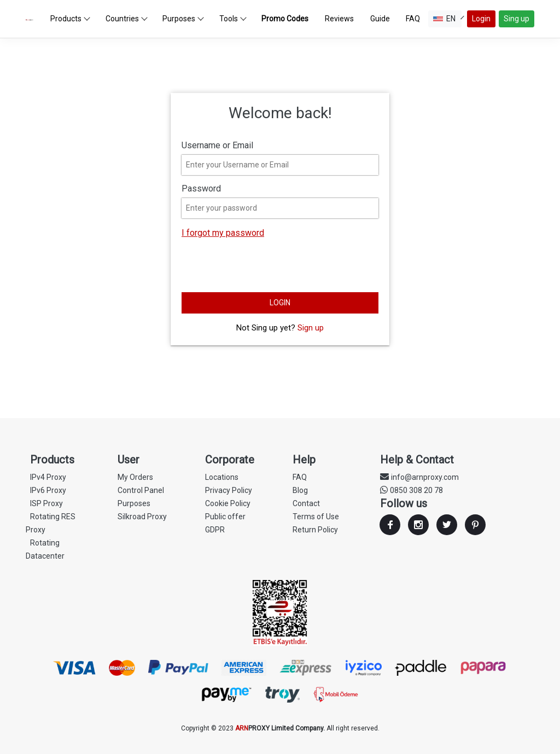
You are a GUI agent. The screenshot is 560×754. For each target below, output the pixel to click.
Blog (300, 490)
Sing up (517, 19)
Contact (306, 503)
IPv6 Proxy (48, 490)
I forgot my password (223, 233)
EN (447, 19)
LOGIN (280, 303)
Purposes (183, 19)
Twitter (447, 525)
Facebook (390, 525)
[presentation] (265, 266)
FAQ (300, 477)
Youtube (475, 525)
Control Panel (141, 490)
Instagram (418, 525)
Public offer (225, 517)
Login (481, 19)
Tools (233, 19)
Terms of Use (316, 517)
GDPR (215, 530)
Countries (127, 19)
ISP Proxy (46, 503)
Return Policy (315, 530)
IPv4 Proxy (48, 477)
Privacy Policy (229, 490)
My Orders (135, 477)
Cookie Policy (228, 503)
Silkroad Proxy (142, 517)
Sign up (311, 328)
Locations (222, 477)
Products (70, 19)
